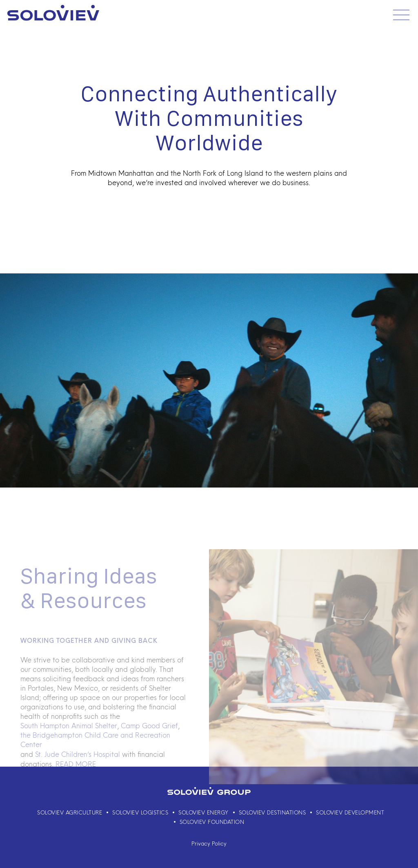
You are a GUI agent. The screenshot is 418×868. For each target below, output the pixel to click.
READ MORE (76, 775)
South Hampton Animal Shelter (69, 736)
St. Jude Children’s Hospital (78, 765)
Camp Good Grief (149, 736)
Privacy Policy (209, 843)
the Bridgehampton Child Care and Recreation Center (95, 751)
